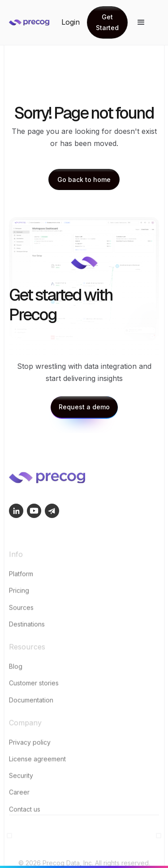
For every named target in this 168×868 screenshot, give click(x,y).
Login (71, 22)
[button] (141, 22)
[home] (35, 22)
